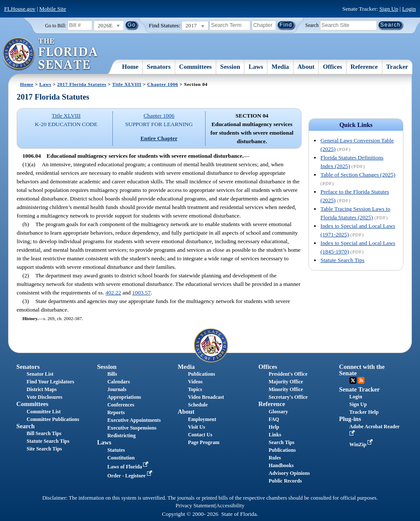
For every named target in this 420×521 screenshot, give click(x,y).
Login (409, 9)
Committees (195, 67)
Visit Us (197, 427)
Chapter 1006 (163, 84)
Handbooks (281, 465)
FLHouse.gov (20, 9)
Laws (256, 67)
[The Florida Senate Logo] (51, 54)
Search (312, 25)
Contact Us (200, 435)
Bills (112, 374)
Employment (202, 419)
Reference (364, 67)
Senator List (40, 374)
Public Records (285, 481)
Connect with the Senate (362, 370)
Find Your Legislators (50, 382)
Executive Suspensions (132, 428)
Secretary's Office (288, 397)
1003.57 (141, 293)
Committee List (44, 412)
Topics (195, 389)
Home (130, 67)
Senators (159, 67)
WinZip (362, 444)
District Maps (41, 389)
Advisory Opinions (289, 473)
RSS (361, 380)
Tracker (397, 67)
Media (280, 67)
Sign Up (389, 9)
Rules (275, 458)
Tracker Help (364, 412)
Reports (116, 412)
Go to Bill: (56, 26)
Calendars (119, 382)
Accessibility (230, 506)
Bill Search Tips (44, 433)
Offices (333, 67)
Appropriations (124, 397)
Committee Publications (53, 419)
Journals (117, 389)
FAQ (274, 419)
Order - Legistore (131, 476)
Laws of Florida (129, 467)
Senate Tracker (360, 389)
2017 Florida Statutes (82, 84)
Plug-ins (350, 419)
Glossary (278, 412)
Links (275, 435)
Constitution (121, 458)
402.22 (113, 293)
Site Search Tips (44, 449)
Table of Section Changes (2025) (358, 175)
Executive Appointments (134, 420)
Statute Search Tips (342, 260)
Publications (201, 374)
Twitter (353, 380)
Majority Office (286, 382)
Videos (195, 382)
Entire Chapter (159, 138)
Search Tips (282, 442)
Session (230, 67)
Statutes (116, 450)
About (306, 67)
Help (274, 427)
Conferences (121, 405)
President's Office (288, 374)
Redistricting (122, 436)
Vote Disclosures (44, 397)
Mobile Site (53, 9)
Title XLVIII (127, 84)
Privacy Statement (195, 506)
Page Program (204, 442)
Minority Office (286, 389)
